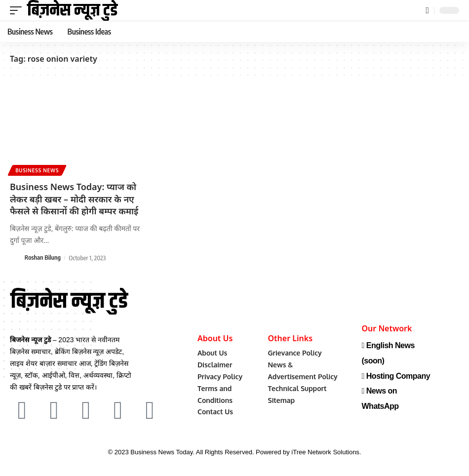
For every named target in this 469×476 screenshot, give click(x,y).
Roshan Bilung (43, 256)
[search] (427, 11)
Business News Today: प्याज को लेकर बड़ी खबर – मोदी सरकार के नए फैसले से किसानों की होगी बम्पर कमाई (74, 198)
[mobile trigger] (18, 10)
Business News (38, 170)
